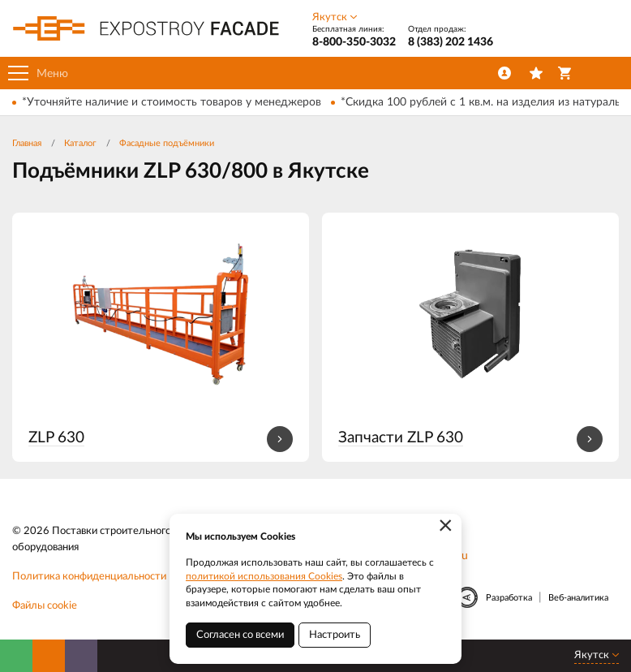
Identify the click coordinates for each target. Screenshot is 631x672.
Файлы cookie (45, 606)
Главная (27, 143)
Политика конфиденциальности (89, 577)
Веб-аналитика (578, 598)
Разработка (509, 598)
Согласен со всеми (240, 635)
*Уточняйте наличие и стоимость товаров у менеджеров (172, 102)
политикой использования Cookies (264, 576)
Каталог (80, 143)
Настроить (335, 635)
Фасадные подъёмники (167, 143)
